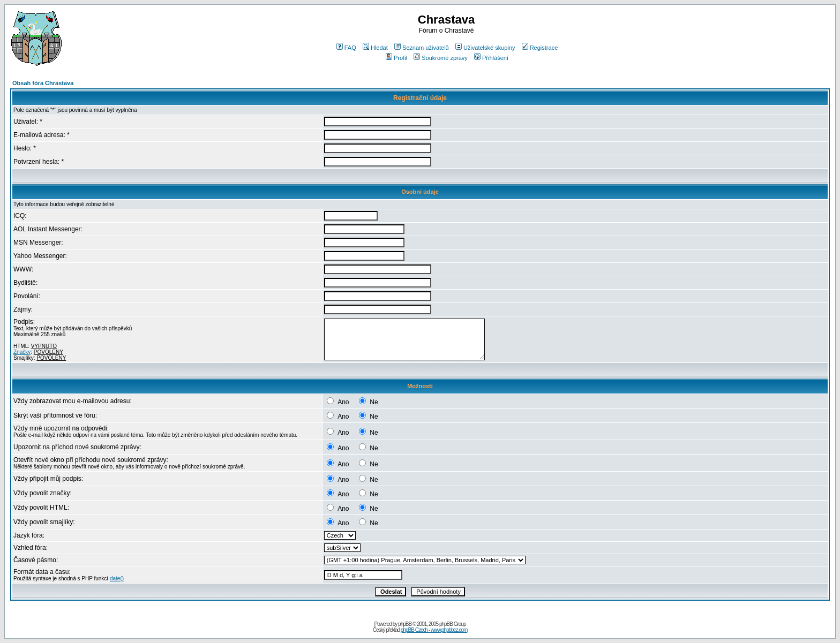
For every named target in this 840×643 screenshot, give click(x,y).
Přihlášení (491, 58)
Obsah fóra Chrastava (43, 83)
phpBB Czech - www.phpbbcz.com (434, 630)
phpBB (405, 624)
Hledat (375, 48)
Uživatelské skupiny (485, 48)
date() (117, 578)
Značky (22, 352)
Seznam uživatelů (422, 48)
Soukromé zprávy (441, 58)
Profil (396, 58)
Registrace (540, 48)
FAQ (346, 48)
